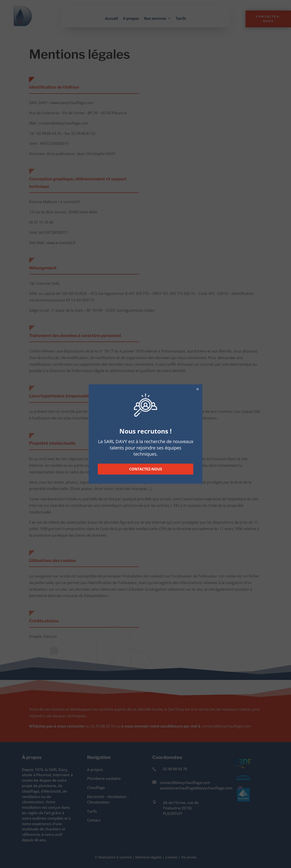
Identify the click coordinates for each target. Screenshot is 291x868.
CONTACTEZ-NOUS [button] (146, 469)
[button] (198, 389)
